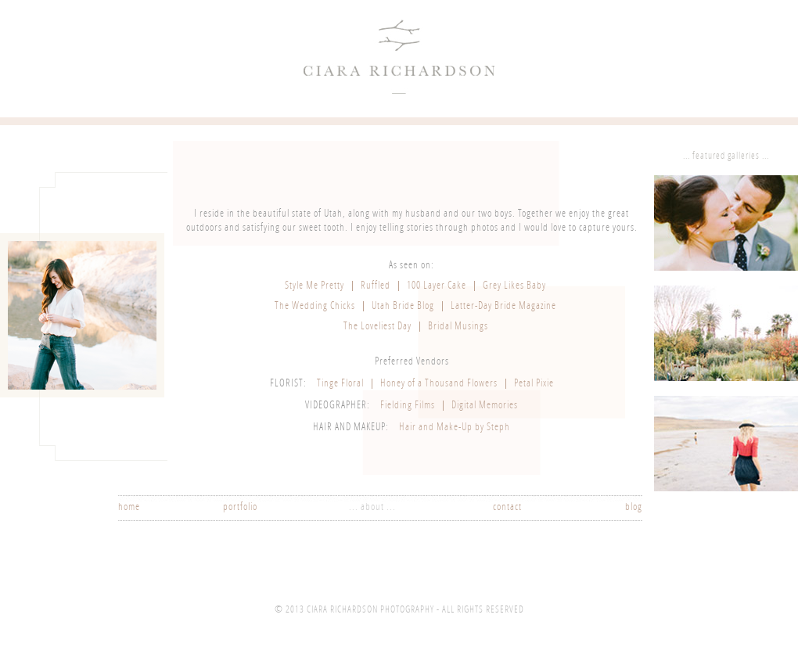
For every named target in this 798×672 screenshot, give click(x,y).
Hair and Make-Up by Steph (455, 428)
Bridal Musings (458, 327)
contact (507, 507)
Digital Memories (485, 406)
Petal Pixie (534, 384)
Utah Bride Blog (403, 306)
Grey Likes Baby (514, 286)
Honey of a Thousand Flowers (439, 384)
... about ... (372, 507)
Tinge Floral (340, 384)
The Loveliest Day (377, 327)
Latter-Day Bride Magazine (503, 306)
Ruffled (376, 286)
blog (634, 507)
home (129, 507)
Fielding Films (408, 406)
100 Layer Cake (437, 286)
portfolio (240, 507)
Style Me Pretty (315, 286)
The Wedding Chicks (315, 306)
